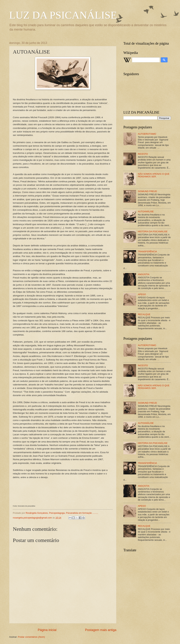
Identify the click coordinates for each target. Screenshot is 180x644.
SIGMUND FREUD (147, 191)
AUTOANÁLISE (146, 211)
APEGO (142, 294)
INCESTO (143, 154)
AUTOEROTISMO (147, 134)
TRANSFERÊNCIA (147, 252)
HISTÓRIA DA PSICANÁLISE (153, 231)
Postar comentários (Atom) (31, 637)
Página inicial (47, 630)
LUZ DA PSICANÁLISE (63, 15)
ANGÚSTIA (144, 274)
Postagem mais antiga (101, 630)
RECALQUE (144, 314)
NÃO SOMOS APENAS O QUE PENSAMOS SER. (154, 175)
